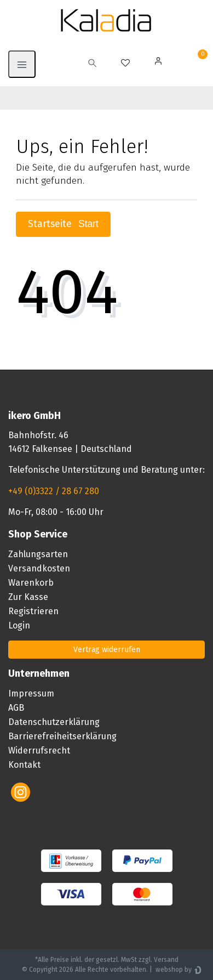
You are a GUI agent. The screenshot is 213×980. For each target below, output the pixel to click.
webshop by (173, 970)
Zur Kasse (28, 597)
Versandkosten (39, 568)
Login (19, 625)
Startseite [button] (63, 224)
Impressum (31, 693)
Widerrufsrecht (39, 750)
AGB (16, 708)
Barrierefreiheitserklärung (62, 736)
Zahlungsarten (38, 554)
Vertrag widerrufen (107, 650)
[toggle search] (93, 64)
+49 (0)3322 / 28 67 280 (54, 491)
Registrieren (33, 611)
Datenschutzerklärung (54, 722)
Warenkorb (31, 583)
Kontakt (24, 765)
